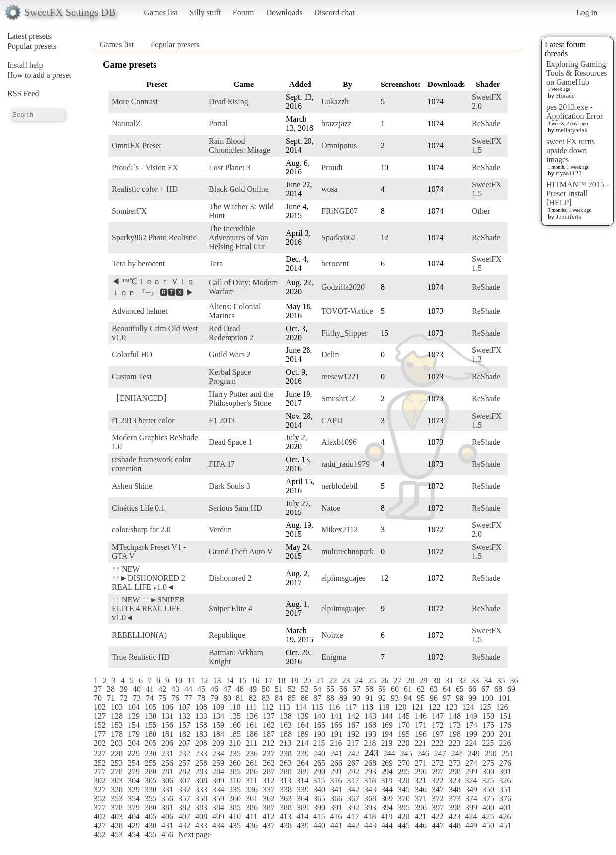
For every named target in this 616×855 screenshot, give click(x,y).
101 (504, 698)
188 (286, 734)
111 (251, 707)
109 (218, 707)
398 (455, 808)
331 (167, 790)
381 (167, 808)
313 (285, 781)
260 (235, 763)
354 (134, 799)
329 (134, 790)
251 (508, 753)
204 (134, 743)
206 (167, 743)
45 (201, 689)
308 (201, 781)
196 (421, 734)
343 (370, 790)
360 (235, 799)
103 (117, 707)
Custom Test (132, 377)
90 (356, 698)
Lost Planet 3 (230, 167)
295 (404, 772)
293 (370, 772)
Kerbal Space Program (230, 377)
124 (468, 707)
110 (235, 707)
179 (134, 734)
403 (117, 816)
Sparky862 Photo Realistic (154, 237)
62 (421, 689)
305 (151, 781)
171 (421, 725)
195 (404, 734)
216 (336, 743)
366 (336, 799)
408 (201, 816)
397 (438, 808)
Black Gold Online (239, 189)
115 (317, 707)
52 (292, 689)
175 (488, 725)
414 (302, 816)
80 (227, 698)
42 (162, 689)
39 (124, 689)
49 (253, 689)
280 (151, 772)
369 (387, 799)
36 (514, 680)
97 (447, 698)
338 (286, 790)
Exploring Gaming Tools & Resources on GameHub (577, 73)
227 (100, 753)
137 (269, 716)
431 (167, 825)
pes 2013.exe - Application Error (575, 112)
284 (218, 772)
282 (184, 772)
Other (481, 211)
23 (346, 680)
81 (240, 698)
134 (218, 716)
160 (235, 725)
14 (230, 680)
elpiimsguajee (344, 578)
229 (134, 753)
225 (488, 743)
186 (252, 734)
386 (252, 808)
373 (455, 799)
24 (359, 680)
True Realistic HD (141, 657)
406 (167, 816)
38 (111, 689)
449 (471, 825)
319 (386, 781)
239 (303, 753)
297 (438, 772)
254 (134, 763)
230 (151, 753)
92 (382, 698)
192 (353, 734)
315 (319, 781)
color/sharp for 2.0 (141, 530)
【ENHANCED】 (142, 398)
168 (370, 725)
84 (279, 698)
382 (184, 808)
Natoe (331, 508)
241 (336, 753)
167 (353, 725)
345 (404, 790)
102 (100, 707)
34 (488, 680)
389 (303, 808)
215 (319, 743)
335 (235, 790)
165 (319, 725)
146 (421, 716)
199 (471, 734)
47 (227, 689)
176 (505, 725)
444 (387, 825)
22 (333, 680)
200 (488, 734)
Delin (330, 355)
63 (434, 689)
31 (449, 680)
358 (201, 799)
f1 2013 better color (143, 420)
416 (336, 816)
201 (505, 734)
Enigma (334, 657)
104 (134, 707)
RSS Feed (23, 94)
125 (485, 707)
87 (317, 698)
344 (387, 790)
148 (455, 716)
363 (286, 799)
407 (184, 816)
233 (201, 753)
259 (218, 763)
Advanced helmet (140, 311)
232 (184, 753)
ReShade (486, 124)
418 (370, 816)
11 (191, 680)
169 (387, 725)
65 (460, 689)
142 (353, 716)
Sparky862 (339, 237)
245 (406, 753)
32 (462, 680)
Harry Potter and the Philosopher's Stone (241, 398)
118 (367, 707)
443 (370, 825)
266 (336, 763)
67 (485, 689)
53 (305, 689)
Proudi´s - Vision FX (145, 167)
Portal (218, 124)
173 (455, 725)
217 (353, 743)
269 (387, 763)
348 (455, 790)
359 (218, 799)
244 (389, 753)
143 (370, 716)
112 (268, 707)
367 (353, 799)
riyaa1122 (569, 173)
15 (242, 680)
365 (319, 799)
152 (100, 725)
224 (471, 743)
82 (253, 698)
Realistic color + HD (145, 189)
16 (255, 680)
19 (294, 680)
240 (319, 753)
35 (501, 680)
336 (252, 790)
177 (100, 734)
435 (235, 825)
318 (370, 781)
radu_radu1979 (346, 464)
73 (137, 698)
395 (404, 808)
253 (117, 763)
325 (488, 781)
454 (134, 834)
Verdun (220, 530)
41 (150, 689)
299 (471, 772)
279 (134, 772)
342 (353, 790)
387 (269, 808)
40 (137, 689)
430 (151, 825)
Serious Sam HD (235, 508)
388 (286, 808)
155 (151, 725)
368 (370, 799)
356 (167, 799)
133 (201, 716)
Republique (227, 635)
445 (404, 825)
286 (252, 772)
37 (98, 689)
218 (370, 743)
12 (204, 680)
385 (235, 808)
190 (319, 734)
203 (117, 743)
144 (387, 716)
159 (218, 725)
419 (386, 816)
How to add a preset (39, 75)
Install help (25, 65)
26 (385, 680)
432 (184, 825)
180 (151, 734)
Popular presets (32, 46)
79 (214, 698)
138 (286, 716)
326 (505, 781)
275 (488, 763)
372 (438, 799)
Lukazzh (335, 102)
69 (511, 689)
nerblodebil (340, 486)
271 (421, 763)
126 (502, 707)
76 (175, 698)
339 (303, 790)
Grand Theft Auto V (241, 552)
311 (252, 781)
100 (487, 698)
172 (438, 725)
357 (184, 799)
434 (218, 825)
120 (400, 707)
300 (488, 772)
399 (471, 808)
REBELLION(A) (139, 635)
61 (408, 689)
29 (423, 680)
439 (303, 825)
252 (100, 763)
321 (420, 781)
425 (488, 816)
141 (336, 716)
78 (201, 698)
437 (269, 825)
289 (303, 772)
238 (286, 753)
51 (279, 689)
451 (505, 825)
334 (218, 790)
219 (386, 743)
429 (134, 825)
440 (319, 825)
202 (100, 743)
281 (167, 772)
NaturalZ (126, 124)
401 (505, 808)
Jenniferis (569, 216)
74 (150, 698)
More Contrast (135, 102)
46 (214, 689)
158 (201, 725)
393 (370, 808)
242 (353, 753)
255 (151, 763)
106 (167, 707)
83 (266, 698)
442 (353, 825)
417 (353, 816)
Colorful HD (132, 355)
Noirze (332, 635)
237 (269, 753)
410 (235, 816)
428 (117, 825)
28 (410, 680)
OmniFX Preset (137, 145)
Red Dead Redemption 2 (231, 333)
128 (117, 716)
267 (353, 763)
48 (240, 689)
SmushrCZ (339, 398)
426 (505, 816)
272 (438, 763)
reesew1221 (340, 377)
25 (372, 680)
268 (370, 763)
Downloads (284, 13)
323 (454, 781)
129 (134, 716)
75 (162, 698)
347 (438, 790)
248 (457, 753)
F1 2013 (222, 420)
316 (336, 781)
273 (455, 763)
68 (498, 689)
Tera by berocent (138, 264)
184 (218, 734)
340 (319, 790)
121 (417, 707)
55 (330, 689)
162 (269, 725)
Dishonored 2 (230, 578)
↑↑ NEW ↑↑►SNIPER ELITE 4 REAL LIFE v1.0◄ (148, 609)
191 (336, 734)
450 (488, 825)
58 (369, 689)
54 (317, 689)
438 (286, 825)
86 (305, 698)
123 (451, 707)
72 (124, 698)
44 (188, 689)
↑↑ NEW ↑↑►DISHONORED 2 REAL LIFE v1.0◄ (149, 578)
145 (404, 716)
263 (286, 763)
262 (269, 763)
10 (178, 680)
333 (201, 790)
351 (505, 790)
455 (151, 834)
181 (167, 734)
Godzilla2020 (343, 287)
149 (471, 716)
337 (269, 790)
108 (201, 707)
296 (421, 772)
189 (303, 734)
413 (285, 816)
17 (268, 680)
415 (319, 816)
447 (438, 825)
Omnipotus (339, 145)
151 (505, 716)
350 (488, 790)
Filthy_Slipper (344, 333)
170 (404, 725)
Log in (587, 13)
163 (286, 725)
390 (319, 808)
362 (269, 799)
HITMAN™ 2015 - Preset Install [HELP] (577, 194)
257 (184, 763)
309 (218, 781)
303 (117, 781)
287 (269, 772)
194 (387, 734)
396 (421, 808)
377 (100, 808)
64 (447, 689)
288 (286, 772)
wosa (330, 189)
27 (397, 680)
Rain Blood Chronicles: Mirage (239, 145)
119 (384, 707)
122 (434, 707)
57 (356, 689)
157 (184, 725)
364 (303, 799)
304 (134, 781)
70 (98, 698)
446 (421, 825)
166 (336, 725)
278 (117, 772)
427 (100, 825)
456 (167, 834)
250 (491, 753)
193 (370, 734)
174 (471, 725)
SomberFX (129, 211)
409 (218, 816)
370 (404, 799)
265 (319, 763)
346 (421, 790)
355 (151, 799)
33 (475, 680)
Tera (216, 264)
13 (217, 680)
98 (460, 698)
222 (437, 743)
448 (455, 825)
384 (218, 808)
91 (369, 698)
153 (117, 725)
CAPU (332, 420)
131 (167, 716)
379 (134, 808)
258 (201, 763)
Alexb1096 (339, 442)
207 (184, 743)
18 (281, 680)
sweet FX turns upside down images (571, 150)
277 (100, 772)
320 (403, 781)
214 (302, 743)
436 (252, 825)
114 (301, 707)
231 (167, 753)
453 (117, 834)
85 (292, 698)
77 (188, 698)
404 (134, 816)
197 (438, 734)
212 (268, 743)
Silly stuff (205, 13)
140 (319, 716)
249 (474, 753)
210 (235, 743)
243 (371, 753)
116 (334, 707)
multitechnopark (347, 552)
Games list (161, 13)
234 (218, 753)
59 (382, 689)
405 (151, 816)
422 (437, 816)
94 (408, 698)
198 (455, 734)
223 (454, 743)
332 (184, 790)
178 (117, 734)
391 (336, 808)
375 (488, 799)
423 (454, 816)
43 (175, 689)
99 (472, 698)
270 (404, 763)
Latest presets (29, 36)
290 (319, 772)
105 (151, 707)
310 (235, 781)
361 (252, 799)
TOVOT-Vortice (347, 311)
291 (336, 772)
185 (235, 734)
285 (235, 772)
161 (252, 725)
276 (505, 763)
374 (471, 799)
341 (336, 790)
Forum (244, 13)
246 (423, 753)
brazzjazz (336, 124)
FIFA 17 (222, 464)
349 (471, 790)
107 (184, 707)
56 (343, 689)
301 (505, 772)
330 (151, 790)
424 (471, 816)
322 (437, 781)
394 (387, 808)
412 (268, 816)
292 (353, 772)
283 (201, 772)
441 (336, 825)
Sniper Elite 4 (231, 609)
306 (167, 781)
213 (285, 743)
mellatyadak (572, 130)
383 (201, 808)
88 (330, 698)
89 (343, 698)
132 (184, 716)
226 (505, 743)
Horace (565, 96)
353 (117, 799)
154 (134, 725)
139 (303, 716)
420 (403, 816)
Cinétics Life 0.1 (138, 508)
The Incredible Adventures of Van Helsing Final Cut (238, 237)
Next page (194, 834)
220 (403, 743)
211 (252, 743)
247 (440, 753)
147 (438, 716)
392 (353, 808)
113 (284, 707)
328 (117, 790)
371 (421, 799)
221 (420, 743)
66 (472, 689)
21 (320, 680)
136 (252, 716)
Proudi (332, 167)
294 (387, 772)
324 (471, 781)
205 (151, 743)
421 (420, 816)
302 (100, 781)
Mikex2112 (340, 530)
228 (117, 753)
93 (395, 698)
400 (488, 808)
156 (167, 725)
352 (100, 799)
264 (303, 763)
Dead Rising (229, 102)
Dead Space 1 (231, 442)
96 (434, 698)
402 (100, 816)
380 (151, 808)
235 (235, 753)
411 (252, 816)
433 (201, 825)
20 (307, 680)
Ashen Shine (132, 486)
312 (268, 781)
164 (303, 725)
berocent (335, 264)
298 (455, 772)
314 (302, 781)
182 (184, 734)
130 (151, 716)
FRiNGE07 (340, 211)
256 (167, 763)
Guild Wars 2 (230, 355)
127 (100, 716)
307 (184, 781)
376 (505, 799)
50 (266, 689)
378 (117, 808)
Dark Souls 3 (230, 486)
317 (353, 781)
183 (201, 734)
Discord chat (334, 13)
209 (218, 743)
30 (436, 680)
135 (235, 716)
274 (471, 763)
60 (395, 689)
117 (350, 707)
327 (100, 790)
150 (488, 716)
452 (100, 834)
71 (111, 698)
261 (252, 763)
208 (201, 743)
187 (269, 734)
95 (421, 698)
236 (252, 753)
